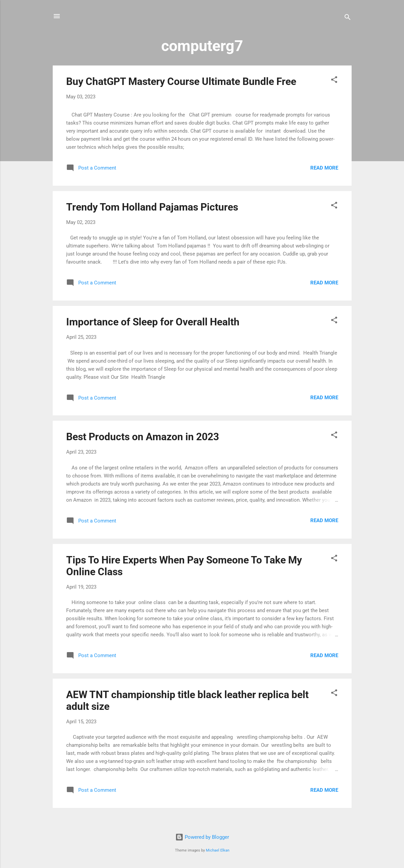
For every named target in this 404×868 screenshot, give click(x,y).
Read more (324, 168)
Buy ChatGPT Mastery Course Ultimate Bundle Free (181, 81)
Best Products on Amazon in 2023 (143, 437)
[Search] (348, 18)
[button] (334, 81)
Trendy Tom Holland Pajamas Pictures (152, 207)
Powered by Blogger (202, 837)
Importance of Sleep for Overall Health (153, 322)
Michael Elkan (218, 850)
